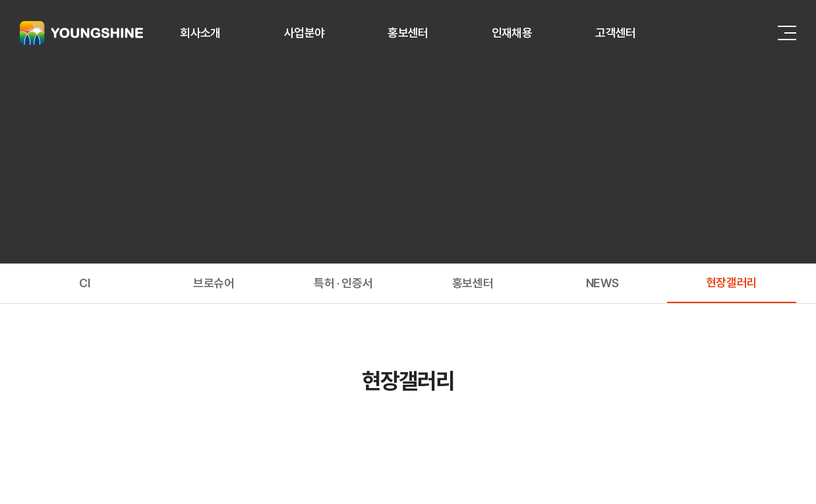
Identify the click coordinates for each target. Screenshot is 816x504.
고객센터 (615, 33)
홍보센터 (408, 33)
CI (84, 283)
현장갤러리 (732, 282)
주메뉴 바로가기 (0, 0)
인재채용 (512, 33)
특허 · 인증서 (343, 283)
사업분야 (304, 33)
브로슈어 (214, 283)
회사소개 (200, 33)
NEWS (602, 283)
